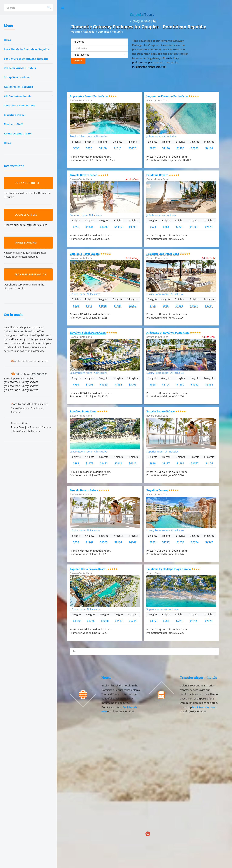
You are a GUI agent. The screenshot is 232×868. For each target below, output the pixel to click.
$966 (166, 306)
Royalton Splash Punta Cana (88, 333)
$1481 (118, 306)
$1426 (104, 227)
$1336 (194, 227)
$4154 (209, 463)
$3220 (132, 148)
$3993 (133, 227)
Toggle (63, 7)
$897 (153, 148)
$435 (153, 621)
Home (8, 40)
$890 (153, 463)
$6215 (133, 621)
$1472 (104, 463)
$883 (76, 463)
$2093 (195, 148)
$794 (76, 384)
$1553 (104, 542)
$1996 (118, 227)
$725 (153, 306)
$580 (166, 621)
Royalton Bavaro (157, 490)
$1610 (118, 148)
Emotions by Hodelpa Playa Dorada (169, 569)
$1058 (103, 306)
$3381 (209, 306)
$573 (153, 227)
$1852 (118, 384)
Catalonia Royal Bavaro (85, 254)
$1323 (104, 384)
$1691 (194, 306)
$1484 (180, 463)
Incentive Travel (15, 115)
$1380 (180, 384)
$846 (89, 306)
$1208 (179, 306)
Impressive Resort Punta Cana (89, 96)
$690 (76, 148)
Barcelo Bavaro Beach (84, 175)
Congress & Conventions (20, 105)
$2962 (132, 306)
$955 (179, 227)
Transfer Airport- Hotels (20, 68)
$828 (153, 384)
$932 (76, 542)
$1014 (194, 621)
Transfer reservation (31, 274)
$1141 (90, 227)
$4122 (133, 463)
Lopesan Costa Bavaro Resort (88, 569)
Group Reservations (17, 77)
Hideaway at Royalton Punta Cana (168, 333)
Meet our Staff (13, 124)
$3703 (133, 384)
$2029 (209, 621)
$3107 (119, 621)
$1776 (91, 621)
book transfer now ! (204, 707)
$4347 (133, 542)
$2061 (118, 463)
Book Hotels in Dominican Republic (27, 49)
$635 (76, 306)
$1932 (195, 384)
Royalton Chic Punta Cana (163, 254)
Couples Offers (27, 215)
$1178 (90, 463)
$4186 (209, 148)
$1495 (180, 148)
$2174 (118, 542)
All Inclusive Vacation (19, 87)
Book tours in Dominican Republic (26, 59)
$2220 (105, 621)
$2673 (209, 227)
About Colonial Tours (18, 134)
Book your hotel (28, 183)
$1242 (90, 542)
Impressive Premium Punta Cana (167, 96)
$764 (166, 227)
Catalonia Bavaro (157, 175)
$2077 (195, 463)
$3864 (209, 384)
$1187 (166, 463)
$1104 (166, 384)
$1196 (166, 148)
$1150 (103, 148)
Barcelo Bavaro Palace (160, 411)
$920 (89, 148)
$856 (76, 227)
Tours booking (26, 243)
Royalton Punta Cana (83, 411)
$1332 (77, 621)
